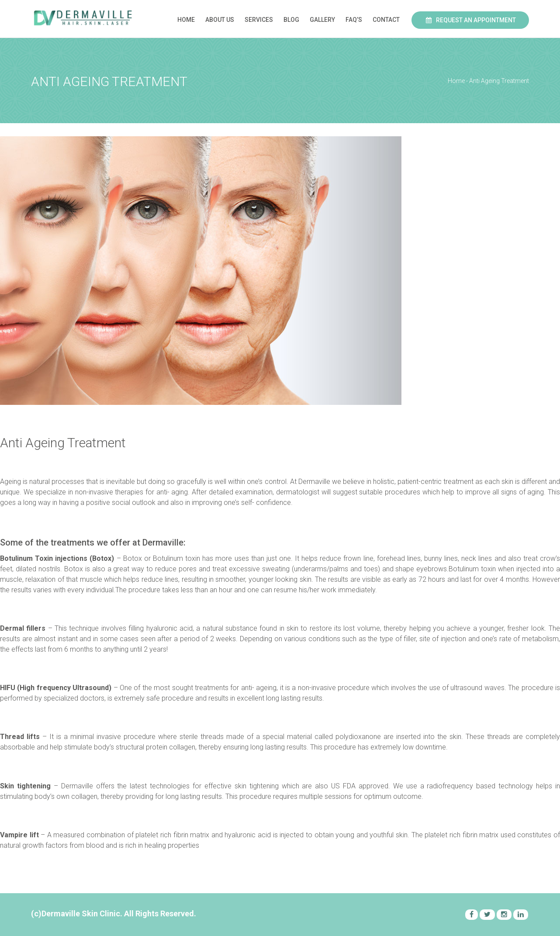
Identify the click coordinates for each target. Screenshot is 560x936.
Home (186, 20)
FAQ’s (354, 20)
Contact (386, 20)
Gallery (322, 20)
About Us (220, 20)
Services (259, 20)
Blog (291, 20)
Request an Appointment (470, 20)
